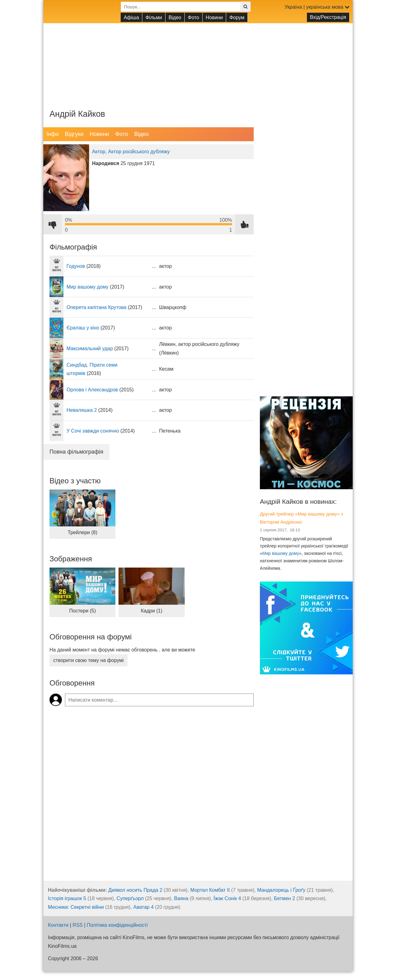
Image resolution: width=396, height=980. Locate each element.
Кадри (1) (151, 611)
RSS (78, 925)
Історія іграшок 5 (67, 898)
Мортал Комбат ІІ (210, 890)
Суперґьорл (130, 898)
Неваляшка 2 (82, 410)
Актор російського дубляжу (139, 152)
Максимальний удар (90, 348)
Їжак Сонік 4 (227, 898)
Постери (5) (83, 611)
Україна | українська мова (317, 7)
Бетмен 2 (284, 898)
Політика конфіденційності (117, 925)
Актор (99, 152)
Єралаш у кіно (83, 328)
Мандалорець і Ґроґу (281, 890)
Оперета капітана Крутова (97, 307)
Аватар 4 (144, 907)
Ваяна (181, 898)
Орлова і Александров (92, 390)
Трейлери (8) (83, 532)
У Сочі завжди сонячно (93, 431)
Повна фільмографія (76, 452)
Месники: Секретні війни (76, 907)
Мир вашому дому (88, 287)
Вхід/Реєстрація (328, 17)
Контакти (58, 925)
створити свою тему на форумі (88, 660)
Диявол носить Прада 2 (135, 890)
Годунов (76, 266)
